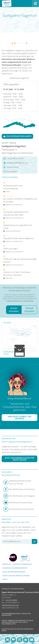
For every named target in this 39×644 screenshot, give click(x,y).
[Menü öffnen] (35, 4)
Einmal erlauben (29, 310)
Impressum (7, 564)
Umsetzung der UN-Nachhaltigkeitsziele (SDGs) (18, 630)
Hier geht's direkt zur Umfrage (20, 417)
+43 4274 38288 (11, 600)
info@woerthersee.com (10, 605)
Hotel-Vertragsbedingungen (14, 572)
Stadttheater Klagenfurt (19, 78)
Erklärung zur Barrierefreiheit (15, 568)
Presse (5, 579)
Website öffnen (11, 167)
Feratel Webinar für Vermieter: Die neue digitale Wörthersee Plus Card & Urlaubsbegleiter (17, 622)
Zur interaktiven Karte (17, 136)
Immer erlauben (14, 310)
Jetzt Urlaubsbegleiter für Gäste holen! (19, 459)
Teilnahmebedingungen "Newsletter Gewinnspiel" (16, 614)
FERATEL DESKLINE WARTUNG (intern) (16, 576)
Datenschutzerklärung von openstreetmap (21, 301)
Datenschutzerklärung (22, 564)
